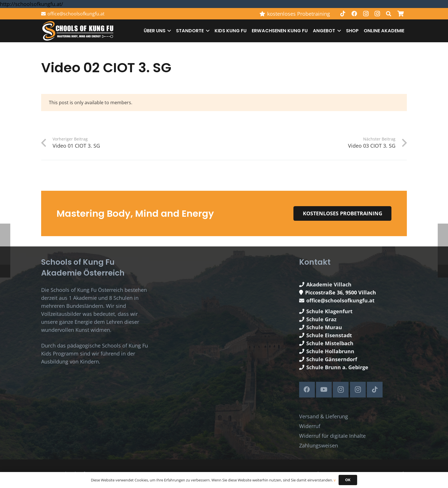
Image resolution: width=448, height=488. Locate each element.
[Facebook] (354, 14)
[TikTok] (343, 14)
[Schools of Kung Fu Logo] (78, 31)
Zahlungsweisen (319, 445)
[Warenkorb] (401, 14)
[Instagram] (366, 14)
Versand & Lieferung (324, 416)
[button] (389, 14)
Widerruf (310, 426)
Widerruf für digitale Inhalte (332, 436)
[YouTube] (324, 390)
